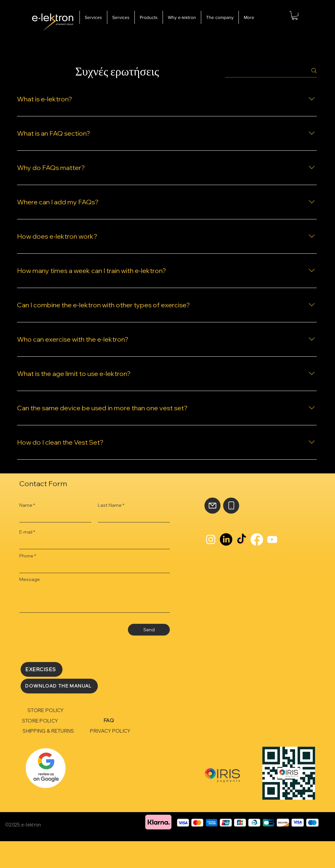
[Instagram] (211, 539)
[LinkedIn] (226, 539)
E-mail (26, 532)
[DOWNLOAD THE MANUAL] (59, 686)
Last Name (110, 505)
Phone (26, 556)
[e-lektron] (53, 20)
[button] (295, 16)
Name (26, 505)
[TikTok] (241, 539)
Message (30, 579)
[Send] (149, 630)
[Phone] (231, 506)
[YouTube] (272, 539)
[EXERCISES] (42, 669)
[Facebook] (257, 539)
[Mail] (212, 506)
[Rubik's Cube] (46, 768)
